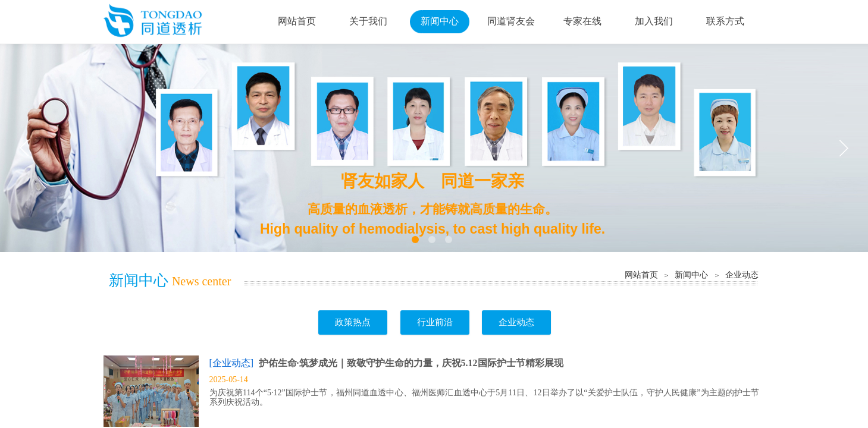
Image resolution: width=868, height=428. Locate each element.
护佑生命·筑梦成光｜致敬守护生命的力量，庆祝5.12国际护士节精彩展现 (411, 363)
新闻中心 (691, 275)
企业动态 (742, 275)
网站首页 (641, 275)
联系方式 (725, 21)
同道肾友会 (511, 21)
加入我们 (654, 21)
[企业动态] (232, 363)
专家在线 (582, 21)
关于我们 (368, 21)
